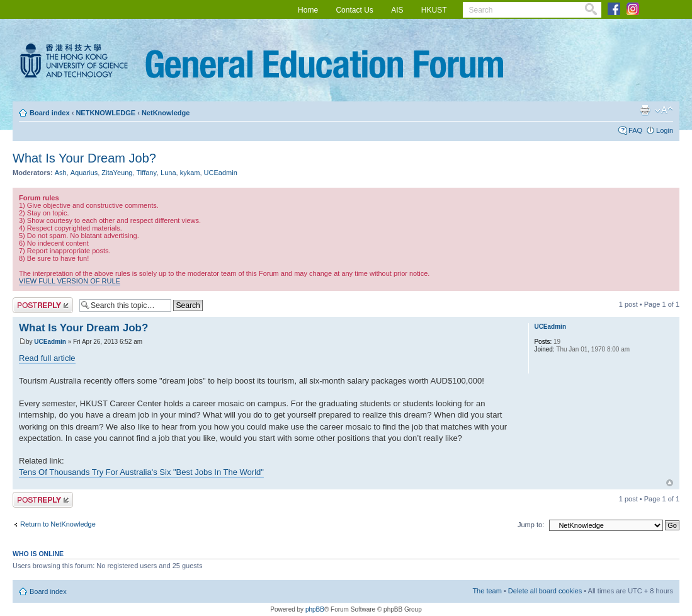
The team (487, 591)
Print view (645, 110)
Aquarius (84, 173)
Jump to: (531, 525)
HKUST (434, 10)
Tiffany (147, 173)
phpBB (315, 609)
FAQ (635, 130)
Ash (61, 173)
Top (670, 483)
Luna (168, 173)
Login (665, 130)
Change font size (664, 110)
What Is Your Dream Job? (84, 158)
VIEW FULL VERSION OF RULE (70, 281)
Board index (50, 113)
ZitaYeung (117, 173)
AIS (397, 10)
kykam (190, 173)
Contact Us (354, 10)
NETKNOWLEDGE (105, 113)
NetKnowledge (166, 113)
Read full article (47, 358)
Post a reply (43, 305)
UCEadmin (221, 173)
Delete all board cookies (545, 591)
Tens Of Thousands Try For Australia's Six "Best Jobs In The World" (141, 472)
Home (308, 10)
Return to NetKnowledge (58, 524)
